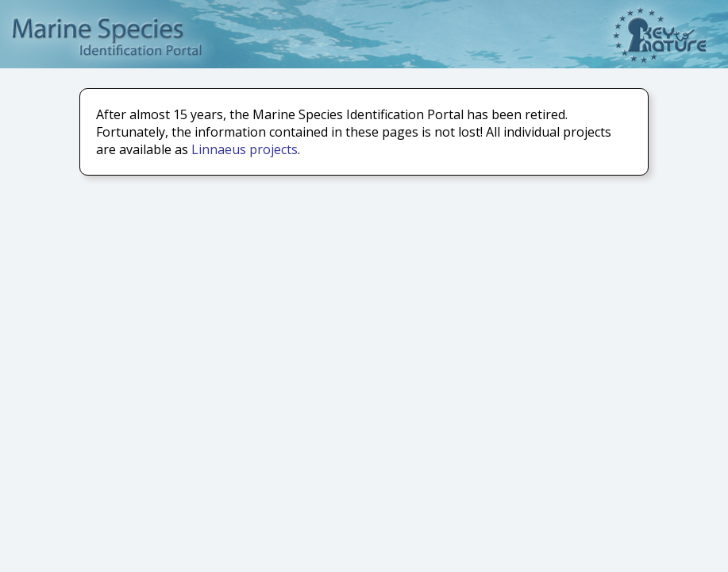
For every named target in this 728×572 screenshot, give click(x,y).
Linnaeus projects (245, 149)
